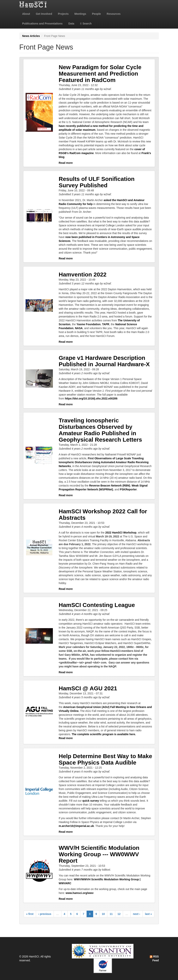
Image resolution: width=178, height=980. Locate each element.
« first (30, 914)
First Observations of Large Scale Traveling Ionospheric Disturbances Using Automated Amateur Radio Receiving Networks (104, 462)
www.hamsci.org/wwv (80, 893)
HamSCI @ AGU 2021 (88, 688)
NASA (79, 328)
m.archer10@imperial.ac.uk (76, 826)
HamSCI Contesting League (97, 605)
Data (71, 24)
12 (119, 914)
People (96, 14)
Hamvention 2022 (83, 274)
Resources (114, 14)
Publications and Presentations (43, 24)
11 (111, 914)
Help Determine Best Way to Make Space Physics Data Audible (105, 759)
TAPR (106, 324)
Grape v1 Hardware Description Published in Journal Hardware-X (104, 361)
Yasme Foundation (89, 324)
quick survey (91, 801)
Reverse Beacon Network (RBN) (110, 486)
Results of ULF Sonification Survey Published (97, 182)
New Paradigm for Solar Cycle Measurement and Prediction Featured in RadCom (100, 74)
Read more (66, 163)
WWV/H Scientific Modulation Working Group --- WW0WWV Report (99, 854)
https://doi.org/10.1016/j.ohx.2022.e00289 (91, 398)
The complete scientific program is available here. (104, 734)
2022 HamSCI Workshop (121, 533)
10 (103, 914)
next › (136, 914)
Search (86, 24)
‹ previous (45, 914)
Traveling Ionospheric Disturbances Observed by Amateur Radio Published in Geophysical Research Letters (100, 430)
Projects (63, 14)
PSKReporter (128, 489)
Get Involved (44, 14)
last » (149, 914)
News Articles (31, 36)
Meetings (80, 14)
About (26, 14)
